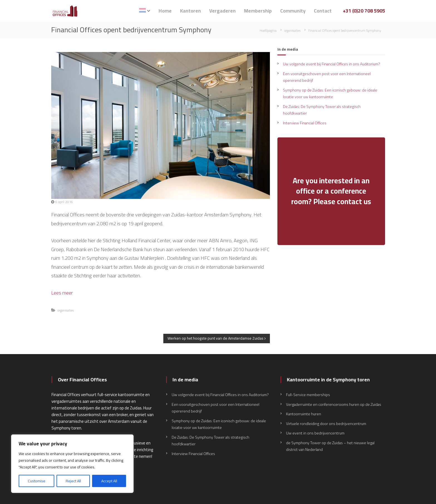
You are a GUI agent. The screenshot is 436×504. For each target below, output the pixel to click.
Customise (37, 481)
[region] (72, 464)
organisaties (292, 30)
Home (165, 11)
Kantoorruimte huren (304, 414)
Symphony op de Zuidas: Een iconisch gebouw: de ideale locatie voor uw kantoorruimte (330, 94)
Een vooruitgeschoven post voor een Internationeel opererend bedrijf (327, 77)
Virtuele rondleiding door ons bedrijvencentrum (326, 424)
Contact (323, 11)
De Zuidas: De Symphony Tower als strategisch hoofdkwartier (322, 110)
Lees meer (62, 293)
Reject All (73, 481)
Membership (258, 11)
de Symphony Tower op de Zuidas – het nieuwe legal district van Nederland (330, 446)
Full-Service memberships (308, 395)
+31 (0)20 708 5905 (364, 11)
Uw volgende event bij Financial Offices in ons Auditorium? (331, 64)
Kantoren (190, 11)
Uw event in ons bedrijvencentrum (315, 433)
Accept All (109, 481)
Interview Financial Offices (305, 123)
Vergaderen (222, 11)
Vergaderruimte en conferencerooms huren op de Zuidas (334, 404)
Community (293, 11)
